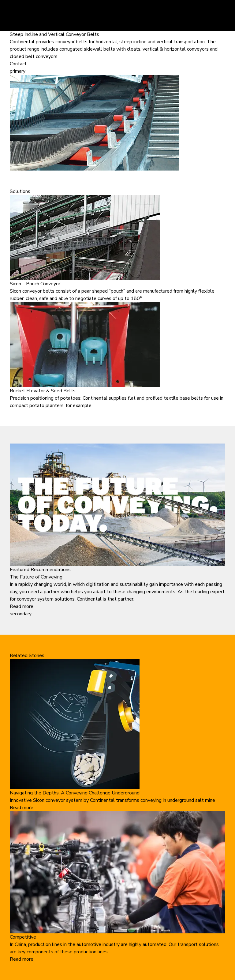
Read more (22, 606)
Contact (18, 64)
